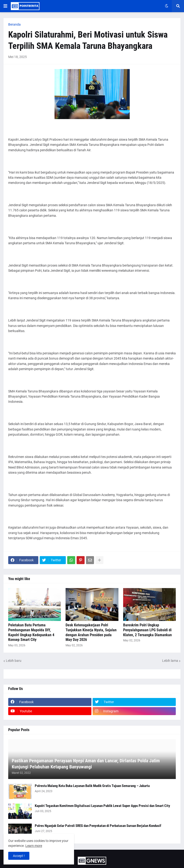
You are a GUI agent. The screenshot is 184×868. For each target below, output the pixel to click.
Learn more (34, 846)
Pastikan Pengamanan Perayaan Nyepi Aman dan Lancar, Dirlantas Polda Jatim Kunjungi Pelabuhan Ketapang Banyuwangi (86, 764)
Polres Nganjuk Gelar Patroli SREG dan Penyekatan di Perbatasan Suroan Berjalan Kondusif (98, 826)
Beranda (14, 24)
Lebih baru (14, 661)
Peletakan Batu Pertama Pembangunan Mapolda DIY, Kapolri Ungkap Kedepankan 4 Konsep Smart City (31, 632)
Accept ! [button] (19, 856)
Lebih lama (170, 661)
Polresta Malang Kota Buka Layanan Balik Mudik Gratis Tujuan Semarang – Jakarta (92, 786)
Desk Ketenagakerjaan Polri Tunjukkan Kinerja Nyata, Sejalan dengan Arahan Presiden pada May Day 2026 (91, 632)
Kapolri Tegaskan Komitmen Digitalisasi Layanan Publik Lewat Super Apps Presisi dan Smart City (102, 806)
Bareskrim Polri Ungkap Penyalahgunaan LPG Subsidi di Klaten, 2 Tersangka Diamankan (147, 630)
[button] (5, 6)
